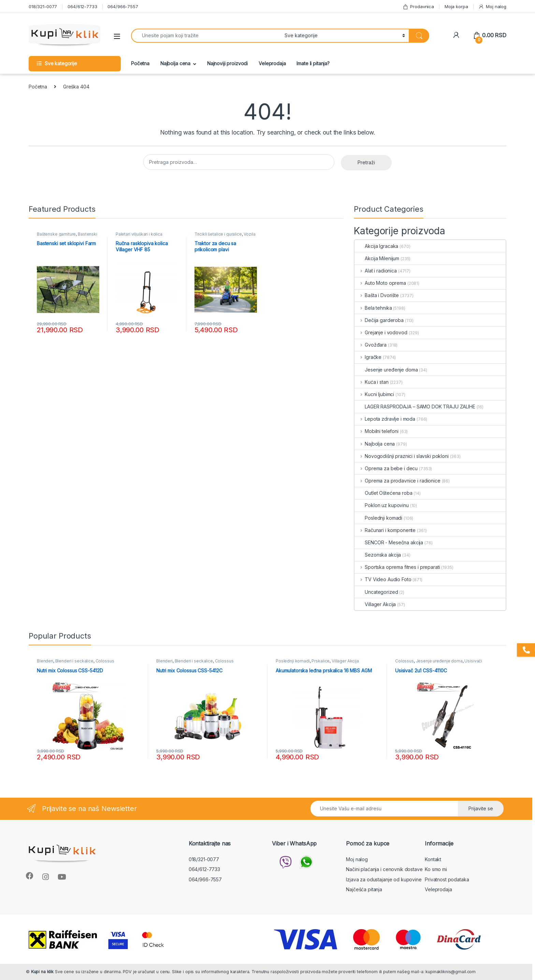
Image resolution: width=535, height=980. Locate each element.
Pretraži (366, 162)
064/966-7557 (123, 6)
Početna (140, 63)
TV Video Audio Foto (383, 579)
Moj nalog (492, 7)
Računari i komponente (385, 530)
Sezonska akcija (378, 555)
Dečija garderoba (379, 320)
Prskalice (321, 661)
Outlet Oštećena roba (383, 493)
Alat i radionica (376, 271)
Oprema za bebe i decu (386, 468)
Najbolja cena (175, 63)
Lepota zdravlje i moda (385, 419)
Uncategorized (376, 592)
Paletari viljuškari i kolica (139, 234)
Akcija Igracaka (376, 246)
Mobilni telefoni (377, 431)
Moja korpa (456, 6)
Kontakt (433, 859)
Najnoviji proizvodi (227, 63)
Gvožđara (371, 345)
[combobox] (206, 36)
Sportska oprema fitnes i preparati (397, 567)
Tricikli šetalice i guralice (218, 234)
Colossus (105, 661)
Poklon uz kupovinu (381, 505)
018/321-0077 (43, 6)
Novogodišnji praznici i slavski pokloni (401, 456)
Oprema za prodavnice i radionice (397, 481)
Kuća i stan (371, 382)
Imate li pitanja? (313, 63)
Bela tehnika (373, 308)
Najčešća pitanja (364, 889)
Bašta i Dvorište (377, 295)
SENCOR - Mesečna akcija (389, 542)
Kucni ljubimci (374, 394)
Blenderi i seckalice (74, 661)
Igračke (368, 357)
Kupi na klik (42, 972)
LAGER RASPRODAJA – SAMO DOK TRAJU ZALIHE (415, 407)
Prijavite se (481, 808)
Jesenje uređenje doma (386, 370)
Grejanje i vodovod (381, 332)
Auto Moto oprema (380, 283)
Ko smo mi (436, 869)
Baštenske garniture (56, 234)
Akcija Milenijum (377, 258)
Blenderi (45, 661)
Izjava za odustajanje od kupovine (384, 879)
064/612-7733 (82, 6)
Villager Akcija (375, 604)
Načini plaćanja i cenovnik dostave (384, 869)
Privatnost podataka (447, 879)
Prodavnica (418, 7)
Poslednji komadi (378, 518)
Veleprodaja (272, 63)
